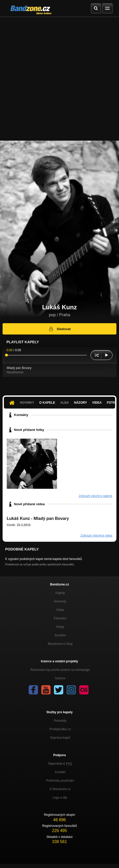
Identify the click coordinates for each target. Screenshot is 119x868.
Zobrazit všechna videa (96, 536)
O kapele (47, 403)
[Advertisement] (60, 79)
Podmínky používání (60, 781)
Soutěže (60, 635)
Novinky (27, 403)
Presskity (60, 721)
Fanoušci (60, 618)
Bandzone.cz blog (60, 644)
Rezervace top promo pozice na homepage (60, 670)
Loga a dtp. (60, 798)
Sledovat (60, 329)
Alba (64, 403)
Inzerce (60, 678)
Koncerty (60, 601)
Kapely (60, 593)
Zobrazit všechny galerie (96, 496)
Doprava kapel (60, 738)
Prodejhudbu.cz (60, 729)
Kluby (60, 627)
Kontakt (60, 772)
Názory (81, 403)
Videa (97, 403)
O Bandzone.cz (60, 789)
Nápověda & (60, 764)
